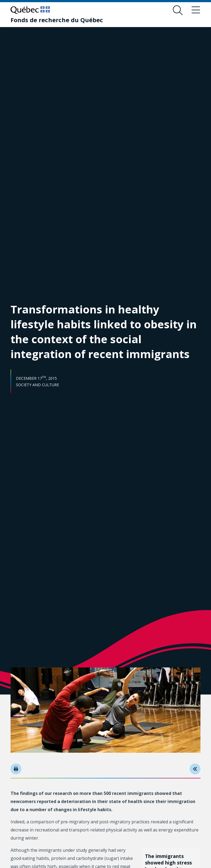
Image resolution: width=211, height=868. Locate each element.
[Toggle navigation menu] (196, 10)
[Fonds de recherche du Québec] (57, 20)
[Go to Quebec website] (30, 10)
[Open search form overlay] (178, 10)
